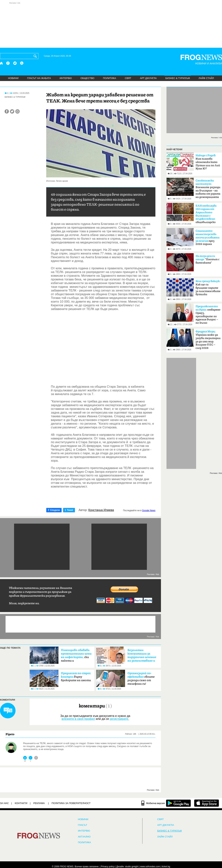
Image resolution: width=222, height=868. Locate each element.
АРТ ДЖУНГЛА (148, 78)
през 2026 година (207, 237)
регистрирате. (119, 719)
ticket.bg (166, 867)
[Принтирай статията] (17, 111)
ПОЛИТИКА (110, 78)
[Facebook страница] (8, 63)
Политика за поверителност (71, 803)
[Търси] (36, 56)
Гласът (83, 825)
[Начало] (2, 63)
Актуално (84, 837)
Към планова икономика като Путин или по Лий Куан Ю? (208, 162)
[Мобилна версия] (153, 803)
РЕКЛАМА (39, 803)
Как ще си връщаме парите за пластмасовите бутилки (208, 288)
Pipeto (10, 734)
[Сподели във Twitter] (12, 111)
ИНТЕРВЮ (66, 78)
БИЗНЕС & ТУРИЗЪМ (178, 78)
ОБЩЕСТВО (87, 78)
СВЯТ (128, 78)
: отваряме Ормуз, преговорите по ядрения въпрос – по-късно (208, 315)
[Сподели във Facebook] (7, 111)
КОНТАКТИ (21, 803)
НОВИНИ (13, 78)
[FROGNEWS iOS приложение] (207, 803)
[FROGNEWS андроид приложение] (178, 803)
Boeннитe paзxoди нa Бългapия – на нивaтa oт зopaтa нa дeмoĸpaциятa (208, 189)
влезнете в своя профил (78, 719)
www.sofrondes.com (150, 867)
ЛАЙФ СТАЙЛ (206, 78)
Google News (149, 510)
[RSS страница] (22, 63)
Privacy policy (108, 867)
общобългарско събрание (206, 215)
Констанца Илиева (101, 510)
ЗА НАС (4, 803)
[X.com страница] (15, 63)
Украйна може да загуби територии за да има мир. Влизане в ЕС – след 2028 (208, 340)
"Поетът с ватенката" (207, 259)
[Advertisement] (111, 25)
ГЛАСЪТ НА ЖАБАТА (39, 78)
